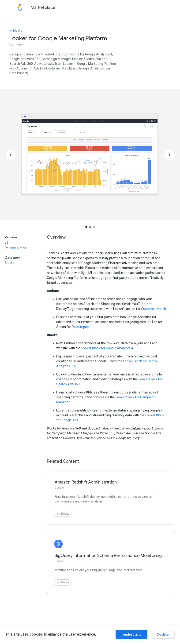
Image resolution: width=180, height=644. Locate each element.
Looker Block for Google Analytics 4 (107, 348)
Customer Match (154, 309)
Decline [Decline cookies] (163, 634)
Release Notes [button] (15, 248)
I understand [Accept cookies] (131, 634)
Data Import (81, 327)
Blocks (16, 31)
